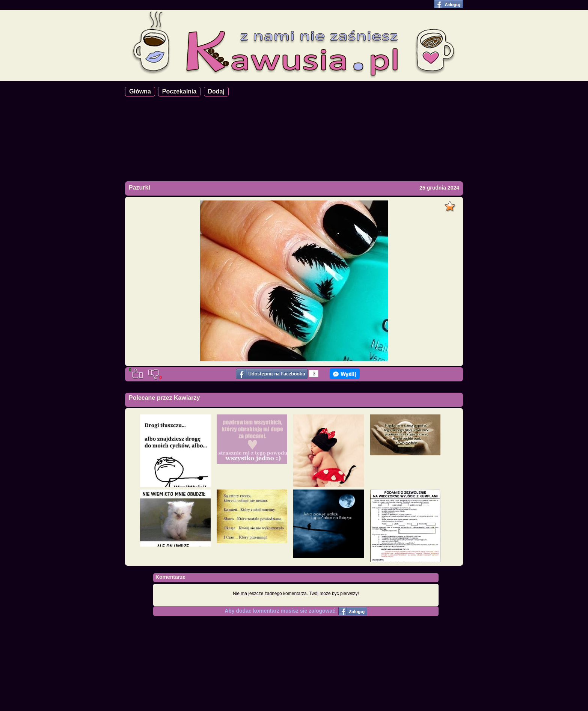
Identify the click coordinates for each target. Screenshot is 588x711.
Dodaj (216, 91)
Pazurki (139, 188)
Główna (140, 91)
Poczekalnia (179, 91)
